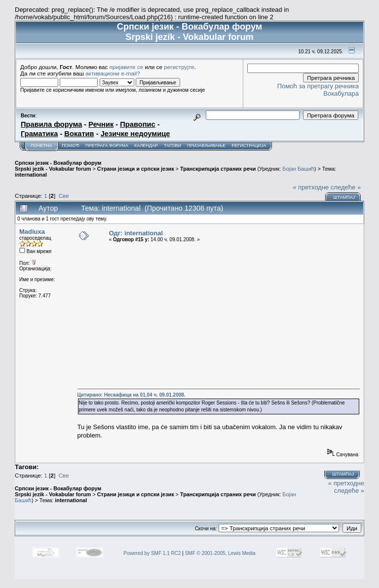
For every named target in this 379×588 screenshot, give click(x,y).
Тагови (172, 146)
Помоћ (71, 146)
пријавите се (127, 67)
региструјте (179, 67)
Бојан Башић (298, 169)
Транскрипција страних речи (218, 169)
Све (64, 196)
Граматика (39, 134)
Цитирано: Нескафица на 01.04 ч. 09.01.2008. (132, 395)
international (31, 175)
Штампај (344, 197)
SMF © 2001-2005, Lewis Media (220, 553)
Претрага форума (107, 146)
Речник (101, 124)
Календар (146, 146)
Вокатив (79, 134)
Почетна (41, 146)
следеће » (346, 187)
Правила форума (51, 124)
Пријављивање (206, 146)
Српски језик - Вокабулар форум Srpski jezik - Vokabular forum (58, 166)
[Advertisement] (219, 316)
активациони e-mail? (113, 73)
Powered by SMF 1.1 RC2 (152, 553)
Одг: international (136, 233)
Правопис (137, 124)
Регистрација (249, 146)
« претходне (311, 187)
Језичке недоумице (135, 134)
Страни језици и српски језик (136, 169)
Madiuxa (32, 232)
